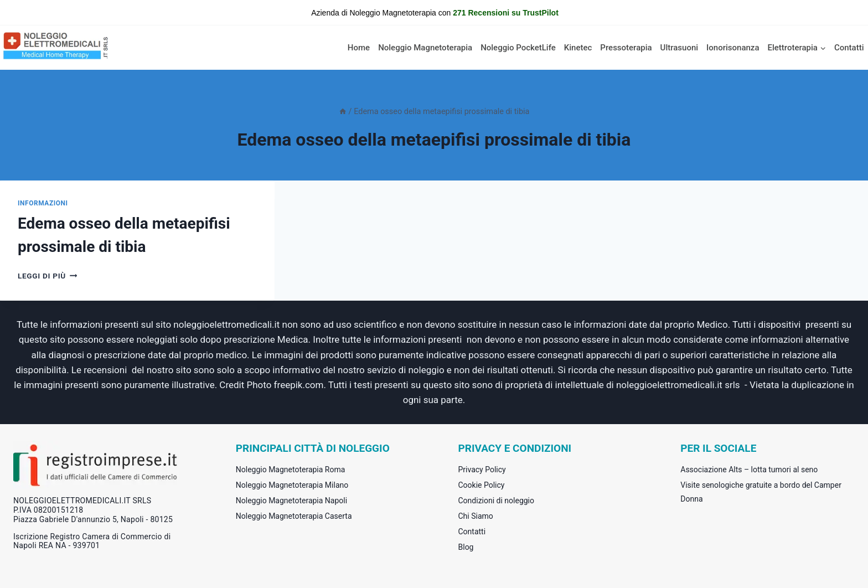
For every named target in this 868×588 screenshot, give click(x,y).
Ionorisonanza (733, 48)
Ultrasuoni (680, 48)
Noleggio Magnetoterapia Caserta (294, 516)
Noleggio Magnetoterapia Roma (291, 470)
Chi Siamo (476, 516)
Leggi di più (47, 276)
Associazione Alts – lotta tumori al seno (749, 470)
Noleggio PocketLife (518, 48)
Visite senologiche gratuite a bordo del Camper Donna (761, 492)
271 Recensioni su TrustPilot (506, 13)
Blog (466, 547)
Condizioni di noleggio (497, 501)
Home (359, 48)
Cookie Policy (482, 485)
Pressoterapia (626, 48)
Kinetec (578, 48)
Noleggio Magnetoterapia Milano (292, 485)
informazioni (43, 203)
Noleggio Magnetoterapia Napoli (291, 501)
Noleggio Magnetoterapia (425, 48)
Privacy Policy (482, 470)
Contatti (849, 48)
